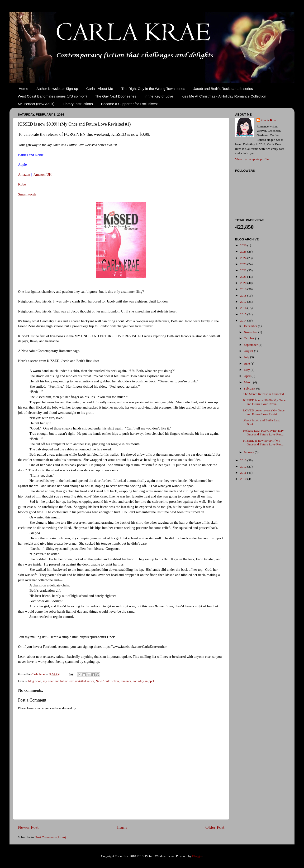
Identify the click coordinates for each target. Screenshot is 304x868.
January (249, 452)
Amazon (24, 175)
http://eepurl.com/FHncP (97, 637)
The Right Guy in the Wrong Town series (153, 89)
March (249, 382)
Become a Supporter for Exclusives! (129, 104)
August (249, 351)
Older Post (215, 827)
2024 (244, 258)
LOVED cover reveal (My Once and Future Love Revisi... (264, 412)
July (247, 357)
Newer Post (28, 827)
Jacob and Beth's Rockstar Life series (223, 89)
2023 (244, 264)
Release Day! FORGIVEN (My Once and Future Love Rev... (264, 432)
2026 (244, 245)
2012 (244, 466)
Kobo (22, 184)
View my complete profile (252, 159)
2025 (244, 251)
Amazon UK (43, 175)
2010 (244, 479)
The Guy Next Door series (116, 96)
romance (126, 681)
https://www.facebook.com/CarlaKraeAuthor (135, 647)
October (249, 338)
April (248, 376)
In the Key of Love (159, 96)
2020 (244, 283)
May (247, 370)
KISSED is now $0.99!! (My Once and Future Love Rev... (263, 442)
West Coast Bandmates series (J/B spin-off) (52, 96)
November (251, 332)
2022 (244, 270)
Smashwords (27, 194)
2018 (244, 295)
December (251, 326)
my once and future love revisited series (69, 681)
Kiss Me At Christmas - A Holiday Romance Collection (224, 96)
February (250, 388)
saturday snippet (143, 681)
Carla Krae (269, 120)
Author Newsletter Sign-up (57, 89)
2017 (244, 302)
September (251, 345)
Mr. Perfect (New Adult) (36, 104)
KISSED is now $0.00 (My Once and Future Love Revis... (264, 402)
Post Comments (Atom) (51, 837)
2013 (244, 460)
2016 (244, 308)
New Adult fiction (107, 681)
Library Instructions (78, 104)
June (247, 363)
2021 (244, 277)
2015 (244, 314)
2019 (244, 289)
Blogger (197, 856)
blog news (35, 681)
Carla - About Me (100, 89)
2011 (244, 473)
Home (24, 89)
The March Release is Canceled (264, 394)
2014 (244, 320)
